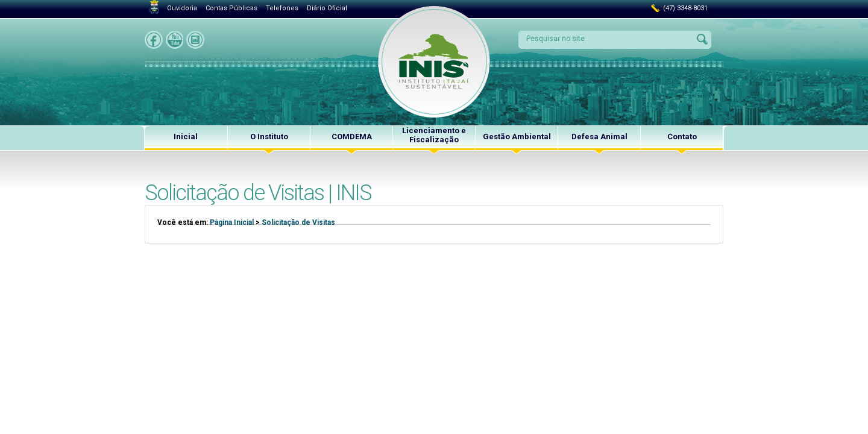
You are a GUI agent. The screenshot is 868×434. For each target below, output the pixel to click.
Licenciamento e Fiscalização (434, 135)
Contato (682, 137)
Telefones (282, 8)
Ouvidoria (182, 8)
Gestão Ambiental (517, 137)
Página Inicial (232, 222)
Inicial (186, 137)
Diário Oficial (327, 8)
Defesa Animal (599, 137)
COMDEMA (352, 137)
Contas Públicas (231, 8)
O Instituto (269, 137)
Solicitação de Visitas (298, 222)
